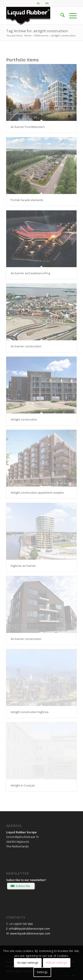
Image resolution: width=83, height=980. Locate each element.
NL (39, 3)
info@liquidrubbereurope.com (29, 929)
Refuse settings (57, 963)
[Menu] (71, 16)
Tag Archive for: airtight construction (37, 31)
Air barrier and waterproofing (30, 273)
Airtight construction (24, 419)
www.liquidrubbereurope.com (30, 933)
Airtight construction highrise (30, 712)
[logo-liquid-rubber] (34, 16)
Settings (42, 972)
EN (47, 3)
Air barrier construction (26, 346)
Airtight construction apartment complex (37, 493)
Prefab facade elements (27, 200)
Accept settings (28, 963)
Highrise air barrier (23, 566)
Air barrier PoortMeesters (28, 127)
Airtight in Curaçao (23, 785)
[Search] (60, 16)
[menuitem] (39, 3)
